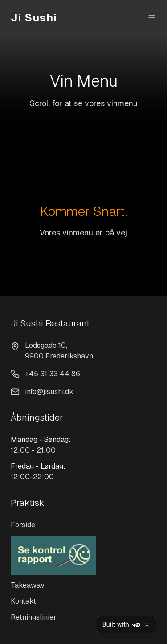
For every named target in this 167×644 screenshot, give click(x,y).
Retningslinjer (34, 617)
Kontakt (23, 601)
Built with (121, 625)
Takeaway (28, 585)
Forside (23, 525)
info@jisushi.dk (49, 392)
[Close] (147, 625)
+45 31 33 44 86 (53, 374)
